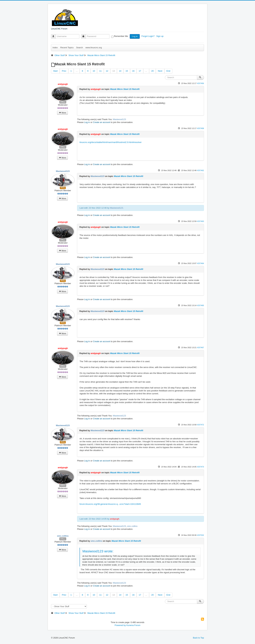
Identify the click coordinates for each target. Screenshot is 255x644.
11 (100, 71)
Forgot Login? (148, 36)
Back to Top (198, 638)
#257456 (200, 83)
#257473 (200, 467)
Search (79, 48)
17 (140, 71)
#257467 (200, 348)
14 (120, 71)
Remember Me (121, 36)
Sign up (160, 36)
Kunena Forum (133, 625)
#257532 (200, 535)
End (168, 71)
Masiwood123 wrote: (98, 551)
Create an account (102, 122)
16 (133, 71)
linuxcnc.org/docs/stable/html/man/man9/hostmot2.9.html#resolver (111, 142)
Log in (135, 36)
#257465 (200, 305)
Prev (64, 71)
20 (152, 71)
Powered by (120, 625)
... (77, 71)
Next (160, 71)
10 (94, 71)
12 (107, 71)
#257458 (200, 128)
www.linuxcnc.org (94, 48)
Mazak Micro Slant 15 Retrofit (125, 89)
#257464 (200, 263)
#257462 (200, 170)
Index (55, 48)
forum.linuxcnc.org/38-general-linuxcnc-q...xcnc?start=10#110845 (110, 504)
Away (63, 188)
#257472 (200, 425)
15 (127, 71)
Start (55, 71)
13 (114, 71)
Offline (63, 102)
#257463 (200, 221)
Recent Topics (67, 48)
